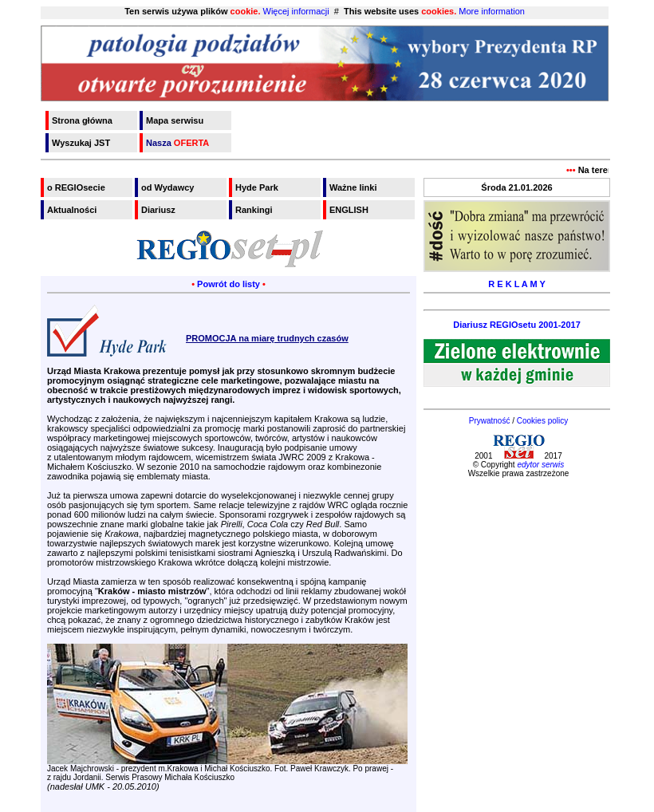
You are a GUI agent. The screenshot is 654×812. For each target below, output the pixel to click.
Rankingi (254, 210)
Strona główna (82, 120)
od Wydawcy (167, 187)
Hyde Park (257, 187)
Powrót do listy (229, 284)
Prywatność (490, 421)
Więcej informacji (296, 11)
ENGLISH (349, 210)
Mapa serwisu (175, 120)
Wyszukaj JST (81, 143)
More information (492, 11)
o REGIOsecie (76, 187)
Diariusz (158, 210)
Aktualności (72, 210)
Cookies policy (542, 421)
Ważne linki (353, 187)
